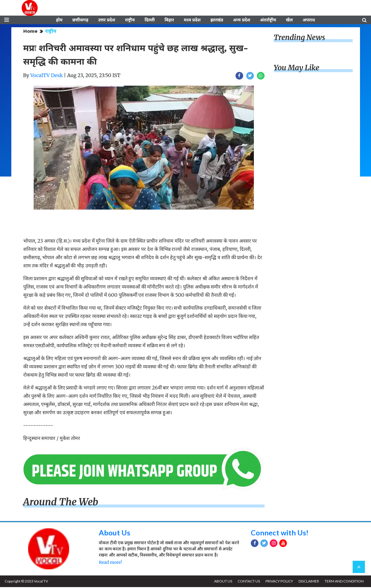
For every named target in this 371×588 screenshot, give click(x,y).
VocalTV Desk (46, 76)
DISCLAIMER (308, 582)
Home (30, 32)
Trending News (299, 38)
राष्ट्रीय (130, 20)
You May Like (297, 69)
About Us (115, 533)
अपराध (309, 20)
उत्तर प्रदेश (107, 20)
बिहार (169, 20)
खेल (289, 20)
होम (59, 20)
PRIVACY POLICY (278, 582)
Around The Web (61, 503)
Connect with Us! (280, 533)
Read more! (110, 563)
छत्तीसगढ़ (80, 20)
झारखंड (217, 20)
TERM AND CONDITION (344, 582)
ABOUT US (222, 582)
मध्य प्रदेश (192, 20)
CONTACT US (248, 582)
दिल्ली (150, 20)
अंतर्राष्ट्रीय (268, 20)
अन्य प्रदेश (242, 20)
